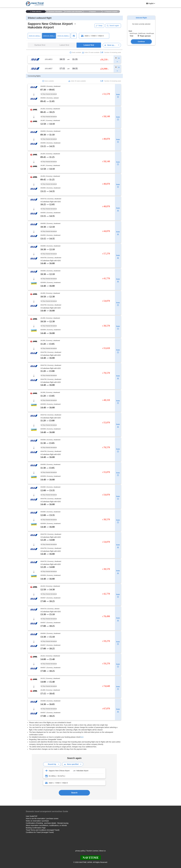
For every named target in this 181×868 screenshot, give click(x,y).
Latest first (64, 45)
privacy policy (80, 851)
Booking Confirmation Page (36, 828)
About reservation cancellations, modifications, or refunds (46, 825)
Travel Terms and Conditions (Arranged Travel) (43, 830)
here (82, 737)
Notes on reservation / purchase (37, 821)
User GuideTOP (32, 816)
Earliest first (40, 45)
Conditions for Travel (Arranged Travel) (40, 832)
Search (74, 793)
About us (102, 851)
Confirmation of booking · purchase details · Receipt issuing (47, 823)
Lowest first (89, 45)
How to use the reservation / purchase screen (42, 819)
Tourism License (92, 851)
